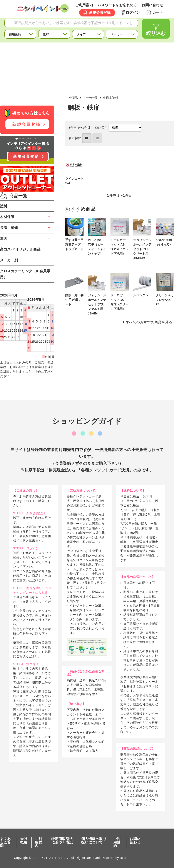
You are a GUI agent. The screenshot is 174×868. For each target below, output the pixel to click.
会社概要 (24, 841)
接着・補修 (9, 228)
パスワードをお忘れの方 (117, 5)
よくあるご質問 (5, 842)
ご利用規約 (117, 842)
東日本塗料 (110, 98)
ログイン (133, 12)
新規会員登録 (100, 12)
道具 (4, 239)
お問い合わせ (152, 5)
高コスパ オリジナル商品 (20, 249)
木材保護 (7, 217)
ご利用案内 (84, 5)
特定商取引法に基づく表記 (62, 841)
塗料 (4, 206)
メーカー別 (90, 98)
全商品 (73, 98)
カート (158, 12)
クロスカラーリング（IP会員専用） (25, 274)
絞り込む (156, 33)
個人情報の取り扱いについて (94, 841)
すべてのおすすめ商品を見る (149, 322)
